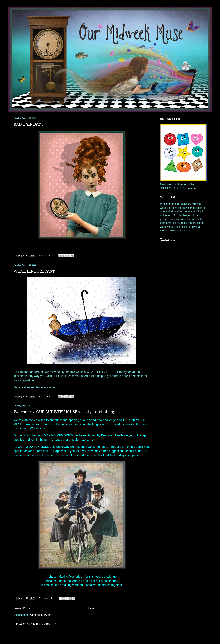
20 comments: (46, 598)
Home (90, 608)
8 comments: (46, 256)
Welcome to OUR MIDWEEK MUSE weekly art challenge (66, 412)
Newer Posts (22, 608)
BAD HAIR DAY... (28, 124)
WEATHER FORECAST (34, 271)
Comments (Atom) (41, 615)
